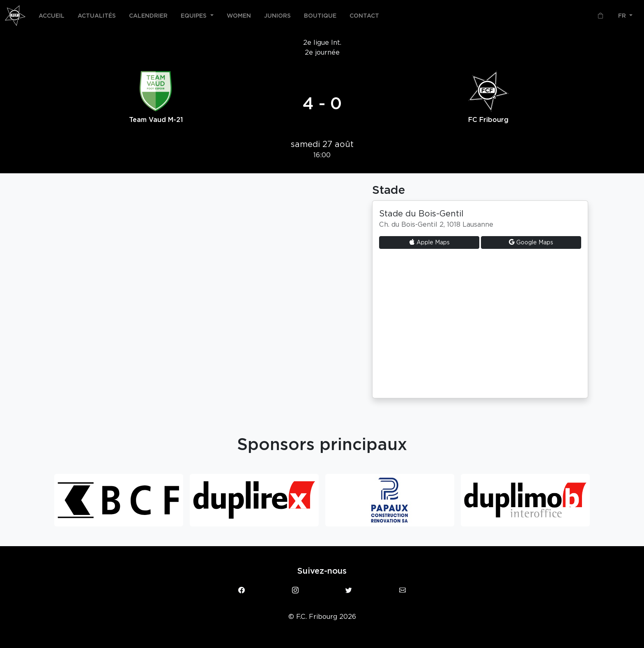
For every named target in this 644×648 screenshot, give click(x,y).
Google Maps (531, 242)
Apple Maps (429, 242)
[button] (197, 16)
